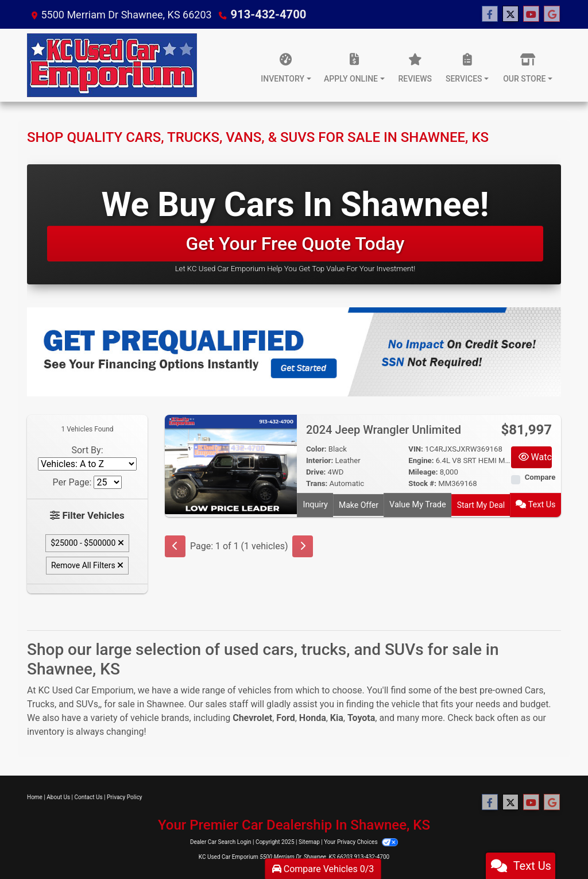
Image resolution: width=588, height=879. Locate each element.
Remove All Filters (87, 565)
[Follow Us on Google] (552, 14)
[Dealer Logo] (112, 65)
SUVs (87, 703)
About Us (58, 796)
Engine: (421, 460)
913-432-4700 (264, 14)
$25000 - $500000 (87, 542)
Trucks (41, 703)
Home (35, 796)
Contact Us (89, 796)
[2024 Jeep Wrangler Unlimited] (231, 464)
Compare (540, 477)
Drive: (316, 472)
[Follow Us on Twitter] (510, 14)
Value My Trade (418, 504)
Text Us (536, 504)
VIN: (416, 449)
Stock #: (422, 483)
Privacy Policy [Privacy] (125, 796)
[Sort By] (87, 464)
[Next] (303, 544)
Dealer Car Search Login (221, 841)
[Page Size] (108, 482)
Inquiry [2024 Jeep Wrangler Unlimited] (315, 504)
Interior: (320, 460)
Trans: (317, 483)
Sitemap (309, 841)
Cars (534, 689)
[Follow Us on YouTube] (531, 14)
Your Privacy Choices (361, 841)
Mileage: (423, 472)
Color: (316, 449)
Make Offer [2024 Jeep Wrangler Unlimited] (359, 504)
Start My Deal (481, 504)
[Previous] (175, 544)
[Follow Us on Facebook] (490, 14)
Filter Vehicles (88, 515)
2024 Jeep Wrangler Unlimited (385, 430)
